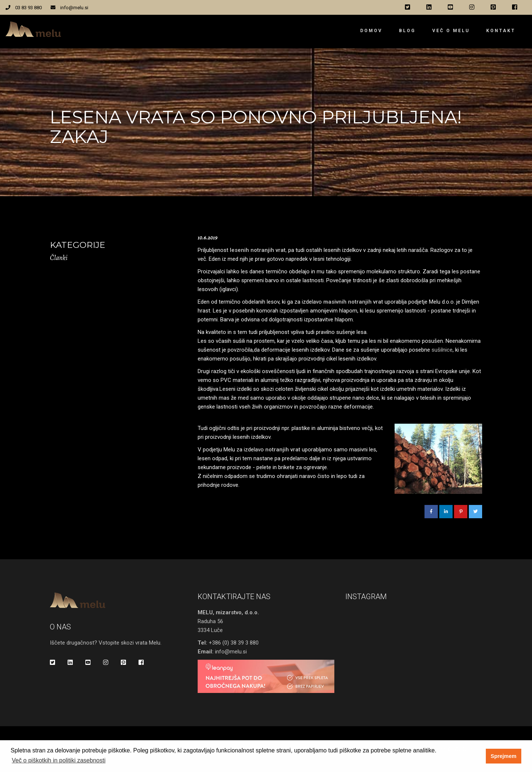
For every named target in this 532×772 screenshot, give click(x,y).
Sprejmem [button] (504, 756)
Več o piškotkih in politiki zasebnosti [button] (59, 760)
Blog (407, 31)
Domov (371, 31)
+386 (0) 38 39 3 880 (234, 643)
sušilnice (442, 350)
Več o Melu (451, 31)
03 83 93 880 (28, 8)
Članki (59, 258)
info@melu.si (74, 8)
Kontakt (501, 31)
